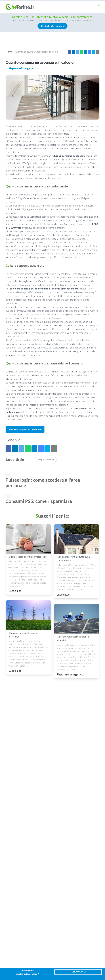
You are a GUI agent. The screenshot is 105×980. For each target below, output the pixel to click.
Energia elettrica (45, 459)
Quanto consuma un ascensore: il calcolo (37, 52)
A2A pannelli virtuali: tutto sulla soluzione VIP (73, 558)
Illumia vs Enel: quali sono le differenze (23, 635)
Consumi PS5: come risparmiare (39, 501)
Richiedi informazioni (52, 26)
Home (9, 52)
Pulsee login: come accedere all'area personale (43, 483)
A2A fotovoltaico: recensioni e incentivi (73, 638)
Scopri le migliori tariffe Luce (25, 429)
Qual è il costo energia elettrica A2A (27, 557)
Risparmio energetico (22, 68)
